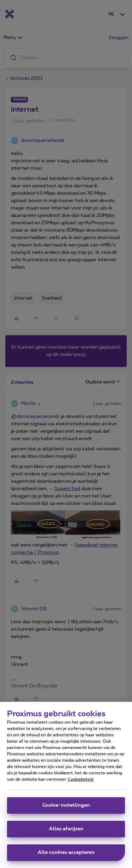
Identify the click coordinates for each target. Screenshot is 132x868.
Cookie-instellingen (66, 805)
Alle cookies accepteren (66, 853)
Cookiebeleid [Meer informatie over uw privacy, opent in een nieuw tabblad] (80, 779)
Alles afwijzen (66, 829)
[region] (66, 785)
